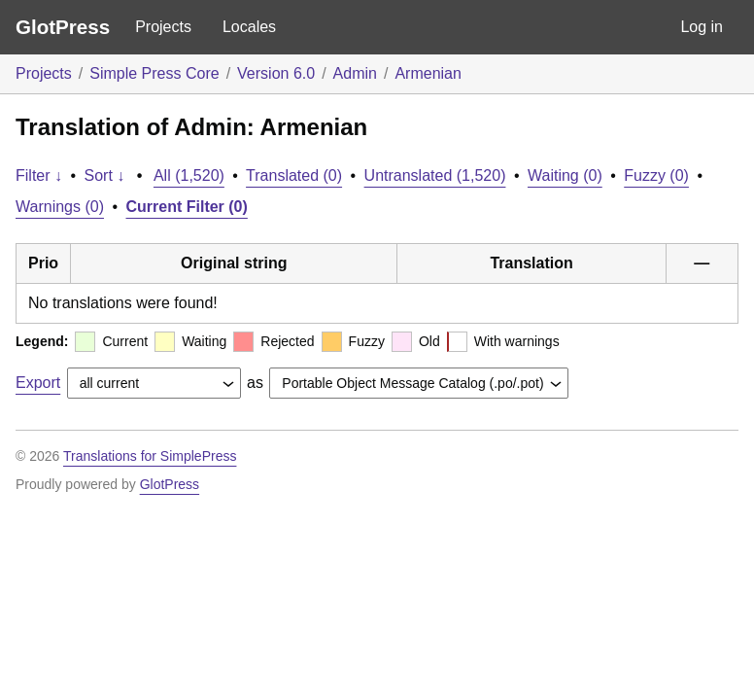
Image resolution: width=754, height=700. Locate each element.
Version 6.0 (276, 73)
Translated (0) (294, 175)
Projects (163, 27)
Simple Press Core (154, 73)
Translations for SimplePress (150, 456)
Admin (355, 73)
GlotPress (63, 27)
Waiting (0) (565, 175)
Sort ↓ (105, 175)
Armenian (428, 73)
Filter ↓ (39, 175)
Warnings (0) (60, 207)
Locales (249, 27)
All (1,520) (189, 175)
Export (38, 383)
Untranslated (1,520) (435, 175)
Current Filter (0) (187, 207)
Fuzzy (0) (656, 175)
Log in (702, 27)
